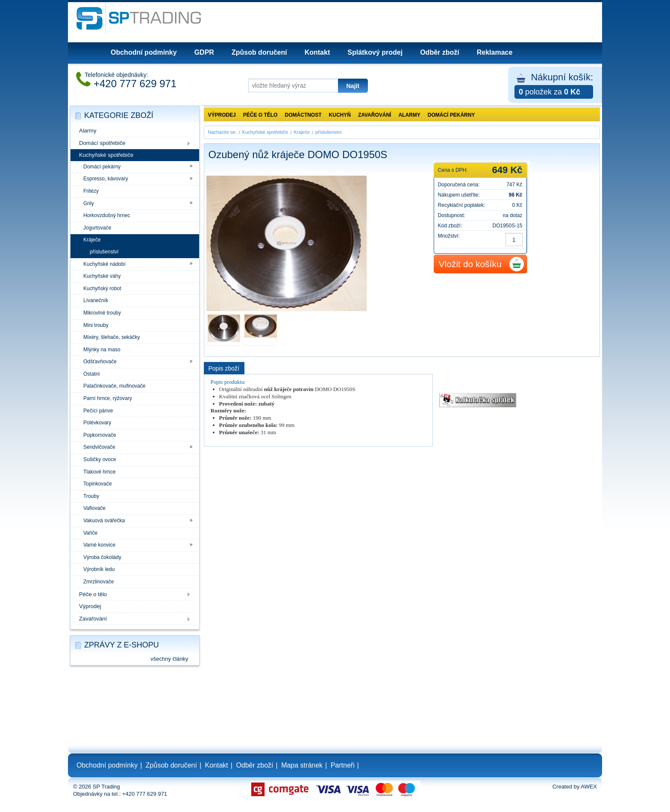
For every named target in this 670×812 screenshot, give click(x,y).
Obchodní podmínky (144, 52)
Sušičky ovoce (100, 459)
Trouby (91, 496)
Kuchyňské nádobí (104, 264)
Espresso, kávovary (106, 179)
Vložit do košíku (470, 264)
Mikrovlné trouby (102, 313)
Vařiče (90, 533)
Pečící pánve (98, 411)
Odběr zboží (440, 52)
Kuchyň (340, 115)
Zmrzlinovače (98, 582)
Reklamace (495, 52)
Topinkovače (98, 484)
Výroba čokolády (102, 557)
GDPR (204, 52)
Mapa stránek (302, 765)
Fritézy (91, 191)
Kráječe (92, 240)
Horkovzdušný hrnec (107, 215)
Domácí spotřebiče (102, 143)
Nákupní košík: (554, 85)
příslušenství (104, 252)
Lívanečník (96, 300)
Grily (89, 203)
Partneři (343, 765)
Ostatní (92, 374)
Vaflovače (94, 508)
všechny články (169, 659)
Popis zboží (224, 368)
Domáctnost (303, 115)
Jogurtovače (97, 228)
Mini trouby (96, 325)
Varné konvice (99, 545)
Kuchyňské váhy (102, 276)
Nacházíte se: (222, 132)
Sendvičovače (99, 447)
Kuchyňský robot (102, 288)
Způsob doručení (259, 52)
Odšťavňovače (100, 362)
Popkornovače (100, 435)
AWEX (589, 787)
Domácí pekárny (102, 167)
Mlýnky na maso (102, 350)
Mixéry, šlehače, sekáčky (112, 337)
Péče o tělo (93, 594)
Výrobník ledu (99, 569)
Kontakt (317, 52)
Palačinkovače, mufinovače (114, 386)
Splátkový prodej (375, 52)
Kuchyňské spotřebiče (106, 155)
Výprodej (90, 606)
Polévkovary (97, 423)
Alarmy (88, 131)
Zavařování (93, 619)
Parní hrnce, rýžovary (108, 398)
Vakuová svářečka (104, 521)
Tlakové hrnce (99, 472)
